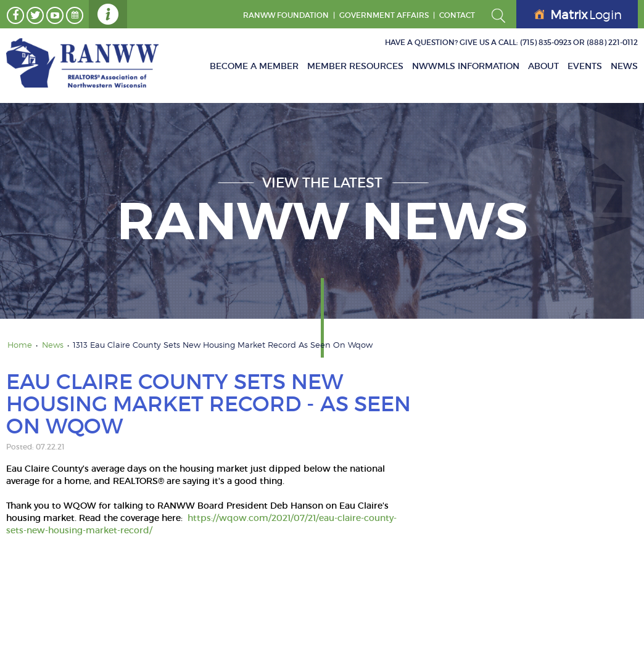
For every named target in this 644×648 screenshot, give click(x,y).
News (624, 66)
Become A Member (254, 66)
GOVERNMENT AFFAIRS (384, 15)
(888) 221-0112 (612, 42)
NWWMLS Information (466, 66)
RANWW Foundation (286, 15)
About (543, 66)
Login (578, 15)
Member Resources (355, 66)
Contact (457, 15)
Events (585, 66)
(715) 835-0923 (546, 42)
